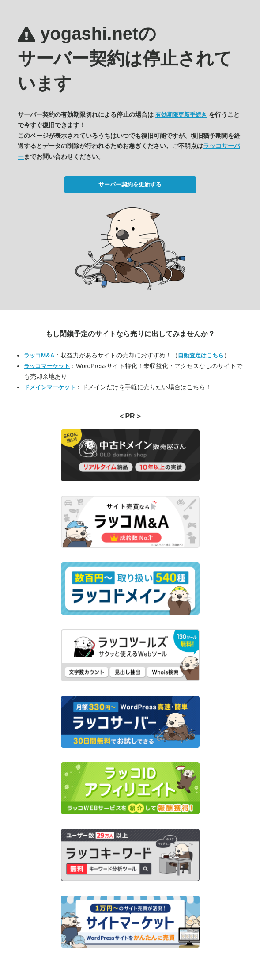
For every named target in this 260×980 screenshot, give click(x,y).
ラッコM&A (39, 355)
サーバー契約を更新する (130, 184)
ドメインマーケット (50, 387)
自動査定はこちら (201, 355)
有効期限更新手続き (181, 115)
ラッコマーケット (47, 366)
